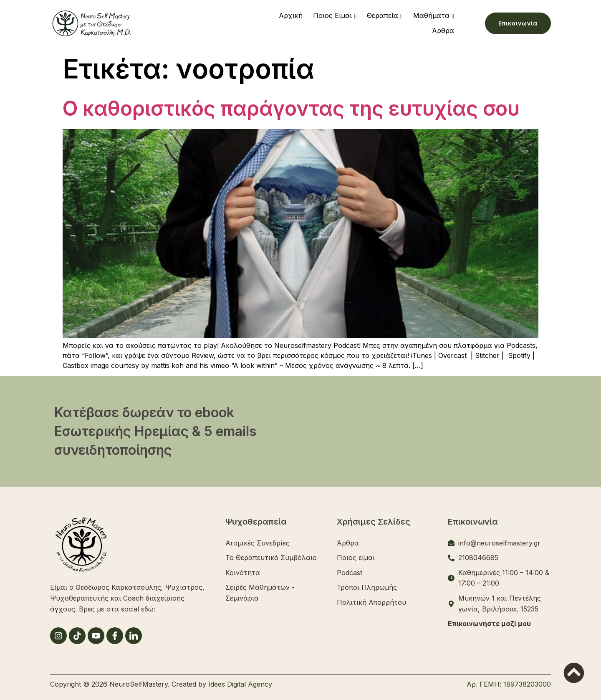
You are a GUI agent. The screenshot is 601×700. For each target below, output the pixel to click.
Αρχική (291, 15)
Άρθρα (443, 30)
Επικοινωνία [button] (518, 23)
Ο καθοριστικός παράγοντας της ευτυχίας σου (291, 108)
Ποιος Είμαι (332, 15)
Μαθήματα (431, 15)
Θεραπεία (383, 15)
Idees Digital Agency (240, 684)
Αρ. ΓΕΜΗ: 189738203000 (509, 684)
